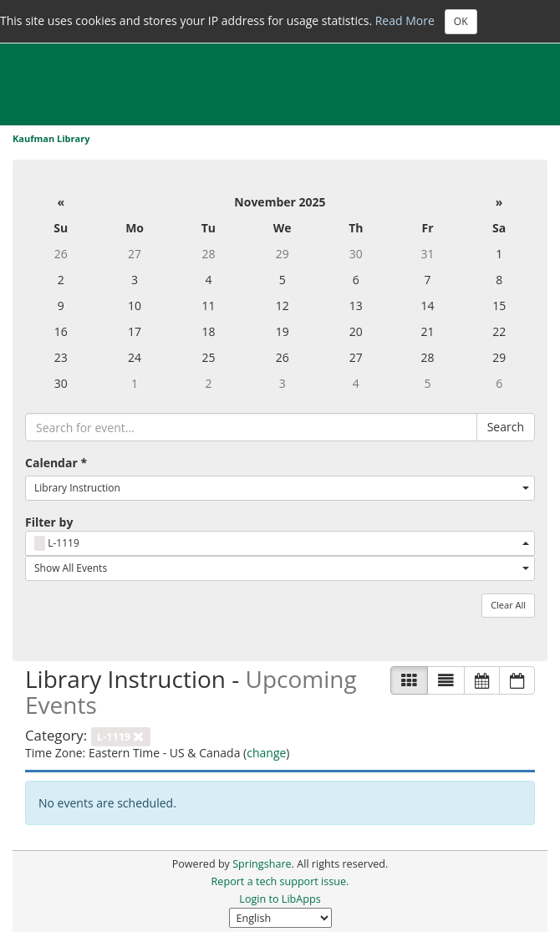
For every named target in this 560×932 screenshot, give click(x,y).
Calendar (56, 463)
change (266, 753)
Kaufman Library (51, 138)
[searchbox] (251, 427)
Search (506, 427)
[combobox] (280, 488)
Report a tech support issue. (280, 881)
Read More (405, 20)
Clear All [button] (508, 605)
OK (461, 21)
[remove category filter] (121, 735)
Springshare (262, 864)
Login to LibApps (280, 899)
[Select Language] (280, 918)
